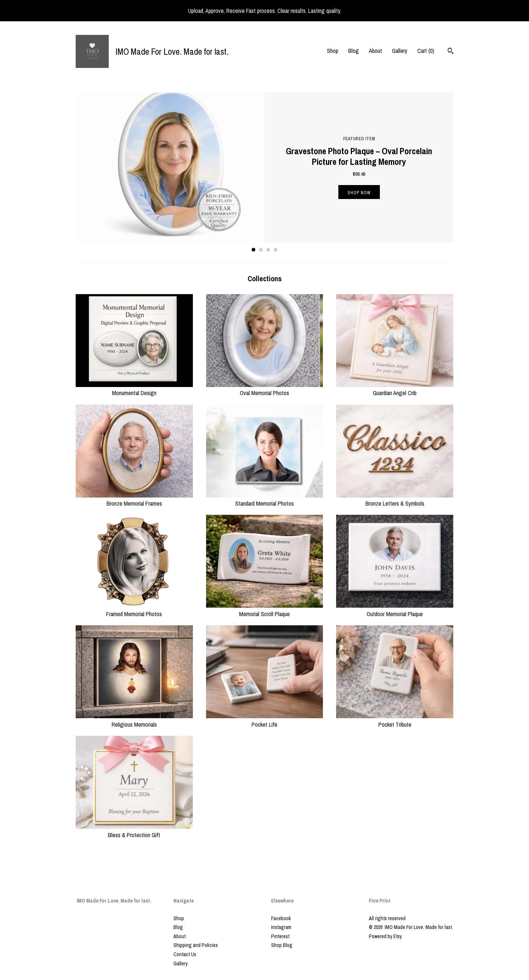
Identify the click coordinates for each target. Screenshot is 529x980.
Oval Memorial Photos (265, 389)
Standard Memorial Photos (265, 499)
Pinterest (280, 936)
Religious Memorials (134, 720)
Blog (354, 51)
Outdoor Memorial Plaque (395, 610)
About (375, 51)
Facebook (281, 918)
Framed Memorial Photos (134, 610)
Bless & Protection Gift (134, 831)
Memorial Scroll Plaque (265, 610)
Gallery (400, 51)
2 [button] (261, 250)
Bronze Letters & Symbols (395, 499)
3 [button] (268, 250)
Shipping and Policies (196, 945)
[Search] (451, 52)
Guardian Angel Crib (395, 389)
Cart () (426, 51)
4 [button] (276, 250)
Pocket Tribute (395, 720)
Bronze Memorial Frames (134, 499)
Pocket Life (265, 720)
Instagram (281, 927)
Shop (333, 51)
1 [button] (253, 250)
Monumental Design (134, 389)
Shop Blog (282, 945)
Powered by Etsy (385, 936)
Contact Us (185, 954)
